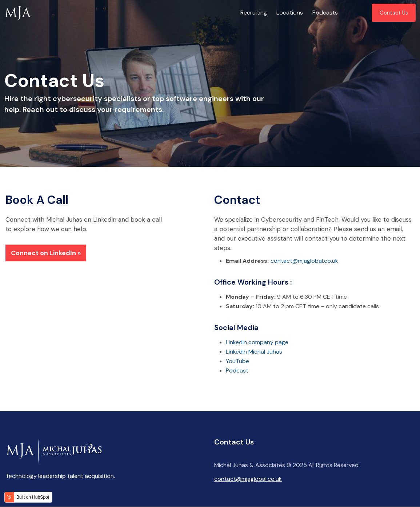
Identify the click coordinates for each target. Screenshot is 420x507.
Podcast (237, 371)
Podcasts (325, 13)
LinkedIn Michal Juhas (254, 352)
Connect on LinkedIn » (46, 253)
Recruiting (254, 13)
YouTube (237, 361)
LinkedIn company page (257, 342)
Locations (290, 13)
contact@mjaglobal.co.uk (304, 261)
